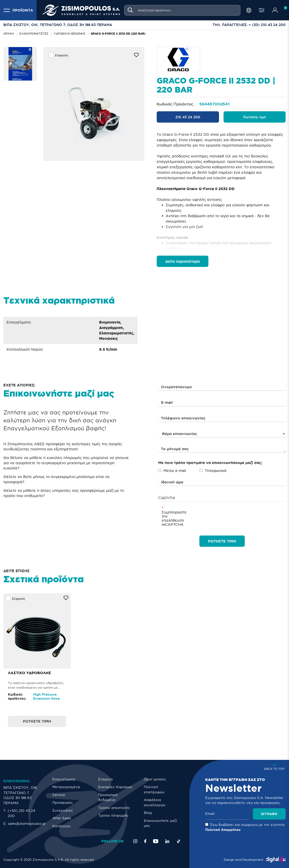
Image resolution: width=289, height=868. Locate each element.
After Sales (62, 818)
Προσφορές (63, 803)
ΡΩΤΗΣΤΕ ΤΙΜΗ (222, 541)
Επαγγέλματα (64, 779)
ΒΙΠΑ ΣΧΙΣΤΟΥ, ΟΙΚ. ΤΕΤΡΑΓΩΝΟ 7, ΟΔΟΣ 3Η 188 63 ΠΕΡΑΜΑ (21, 795)
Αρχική (9, 34)
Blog (148, 813)
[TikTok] (179, 841)
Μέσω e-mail (172, 471)
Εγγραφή (269, 814)
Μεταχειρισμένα (66, 787)
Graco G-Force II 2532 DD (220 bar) (118, 34)
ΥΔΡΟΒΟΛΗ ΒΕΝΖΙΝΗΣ (70, 34)
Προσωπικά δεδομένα (108, 797)
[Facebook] (145, 841)
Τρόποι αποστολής (114, 808)
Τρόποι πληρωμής (113, 815)
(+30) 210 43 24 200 (21, 813)
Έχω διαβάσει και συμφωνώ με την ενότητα (245, 827)
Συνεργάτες (63, 810)
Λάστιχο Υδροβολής (29, 673)
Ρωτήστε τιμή (255, 117)
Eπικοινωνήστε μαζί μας (160, 823)
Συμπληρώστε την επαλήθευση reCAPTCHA (171, 518)
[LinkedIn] (167, 841)
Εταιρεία (105, 779)
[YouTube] (156, 841)
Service (59, 795)
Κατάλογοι (61, 826)
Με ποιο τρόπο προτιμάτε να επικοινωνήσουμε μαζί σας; (210, 463)
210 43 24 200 (188, 117)
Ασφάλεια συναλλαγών (155, 802)
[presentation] (217, 515)
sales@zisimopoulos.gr (27, 824)
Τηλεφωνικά (213, 471)
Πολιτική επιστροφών (154, 790)
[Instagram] (135, 841)
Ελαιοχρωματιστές (34, 34)
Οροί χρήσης (155, 779)
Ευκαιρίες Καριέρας (115, 787)
